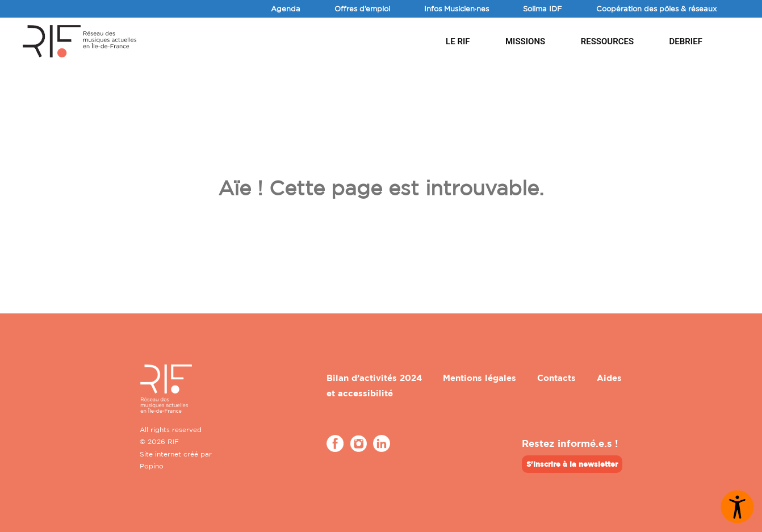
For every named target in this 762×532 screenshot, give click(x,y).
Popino (152, 466)
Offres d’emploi (362, 9)
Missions (525, 41)
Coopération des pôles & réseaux (656, 9)
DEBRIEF (686, 41)
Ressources (607, 41)
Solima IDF (543, 9)
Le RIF (458, 41)
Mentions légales (480, 378)
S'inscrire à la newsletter (572, 464)
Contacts (556, 378)
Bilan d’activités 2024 (374, 378)
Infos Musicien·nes (457, 9)
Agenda (286, 9)
